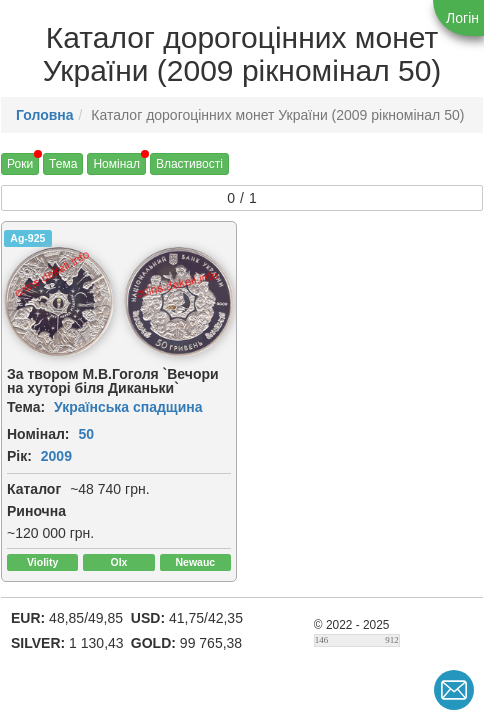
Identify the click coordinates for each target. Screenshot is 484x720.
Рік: (19, 456)
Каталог (34, 489)
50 (86, 434)
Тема (63, 164)
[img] (59, 302)
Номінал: (38, 434)
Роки (20, 164)
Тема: (26, 407)
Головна (45, 115)
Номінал (116, 164)
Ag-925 (27, 238)
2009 (56, 456)
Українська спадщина (128, 407)
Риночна (36, 511)
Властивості (189, 164)
